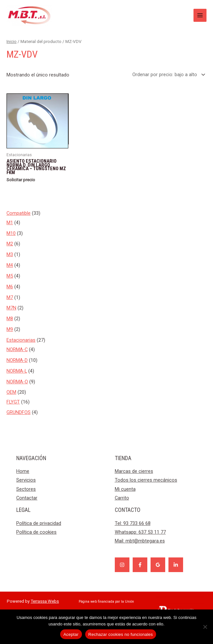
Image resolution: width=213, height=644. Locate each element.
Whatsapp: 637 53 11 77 (140, 532)
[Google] (158, 565)
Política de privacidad (39, 523)
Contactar (27, 498)
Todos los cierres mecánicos (146, 480)
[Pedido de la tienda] (167, 75)
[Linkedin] (176, 565)
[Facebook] (140, 565)
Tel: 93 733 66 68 (133, 523)
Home (23, 471)
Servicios (26, 480)
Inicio (12, 41)
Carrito (122, 498)
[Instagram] (122, 565)
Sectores (26, 489)
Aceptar (71, 634)
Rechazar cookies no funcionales (121, 634)
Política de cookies (36, 532)
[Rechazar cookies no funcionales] (205, 627)
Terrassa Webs (45, 601)
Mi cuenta (125, 489)
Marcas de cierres (134, 471)
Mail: (140, 541)
